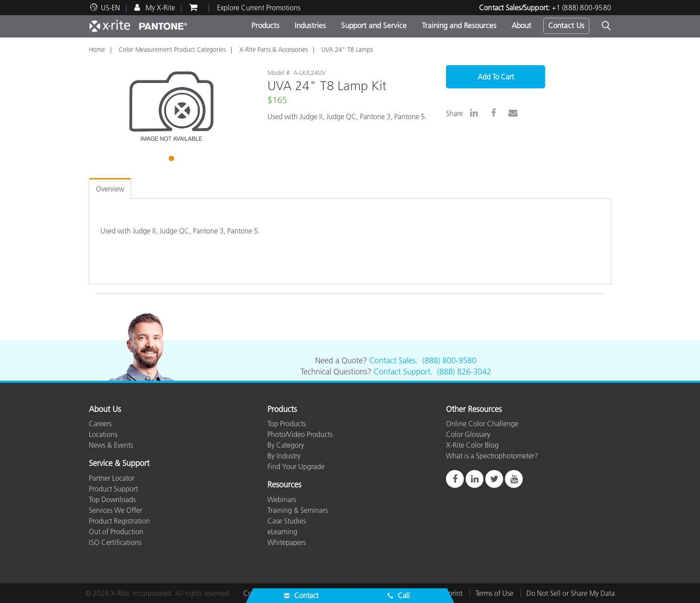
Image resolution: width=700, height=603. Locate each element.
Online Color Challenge (482, 424)
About (521, 25)
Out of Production (116, 532)
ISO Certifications (115, 542)
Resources (284, 485)
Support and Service (374, 25)
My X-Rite (159, 8)
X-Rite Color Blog (472, 445)
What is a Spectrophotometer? (492, 456)
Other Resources (474, 410)
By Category (286, 445)
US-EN (110, 8)
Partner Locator (112, 478)
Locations (103, 434)
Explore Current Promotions (259, 8)
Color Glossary (468, 434)
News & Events (111, 445)
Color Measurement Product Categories (172, 50)
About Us (105, 410)
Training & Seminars (298, 510)
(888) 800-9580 (449, 361)
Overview (110, 189)
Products (265, 25)
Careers (100, 424)
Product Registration (119, 521)
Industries (310, 25)
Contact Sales (392, 361)
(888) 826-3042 (464, 372)
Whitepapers (287, 542)
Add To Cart (496, 77)
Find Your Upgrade (296, 466)
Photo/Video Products (300, 434)
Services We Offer (115, 510)
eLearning (282, 532)
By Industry (284, 456)
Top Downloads (112, 499)
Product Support (113, 489)
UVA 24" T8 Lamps (347, 50)
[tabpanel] (171, 106)
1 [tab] (172, 160)
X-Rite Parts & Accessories (273, 50)
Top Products (287, 424)
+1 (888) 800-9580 (581, 8)
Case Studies (287, 521)
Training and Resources (459, 25)
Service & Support (119, 464)
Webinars (282, 499)
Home (97, 50)
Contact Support (402, 372)
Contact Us (566, 25)
